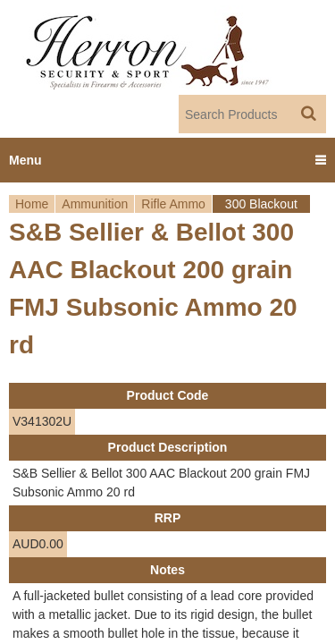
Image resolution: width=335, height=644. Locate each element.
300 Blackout (261, 204)
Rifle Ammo (173, 204)
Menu (25, 160)
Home (32, 204)
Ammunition (95, 204)
